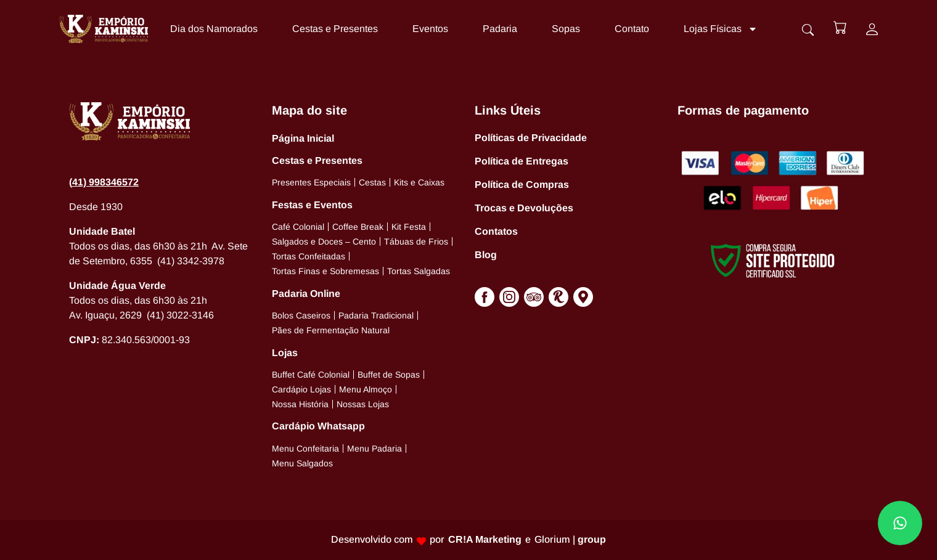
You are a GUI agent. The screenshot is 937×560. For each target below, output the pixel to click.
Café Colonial (298, 227)
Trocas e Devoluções (524, 208)
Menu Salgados (302, 463)
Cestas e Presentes (333, 29)
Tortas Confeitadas (309, 256)
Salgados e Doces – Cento (324, 241)
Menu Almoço (366, 389)
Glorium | (570, 539)
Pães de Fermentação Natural (331, 330)
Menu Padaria (374, 448)
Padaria (497, 29)
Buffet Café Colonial (311, 375)
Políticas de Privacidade (531, 138)
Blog (486, 255)
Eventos (428, 29)
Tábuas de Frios (416, 241)
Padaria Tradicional (376, 315)
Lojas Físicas (718, 29)
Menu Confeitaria (305, 448)
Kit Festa (409, 227)
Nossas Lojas (363, 404)
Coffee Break (358, 227)
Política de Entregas (522, 161)
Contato (629, 29)
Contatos (496, 231)
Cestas (372, 182)
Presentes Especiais (311, 182)
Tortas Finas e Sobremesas (325, 271)
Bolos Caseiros (301, 315)
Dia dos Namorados (211, 29)
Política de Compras (522, 185)
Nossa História (300, 404)
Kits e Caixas (419, 182)
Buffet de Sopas (389, 375)
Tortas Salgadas (419, 271)
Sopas (563, 29)
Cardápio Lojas (301, 389)
